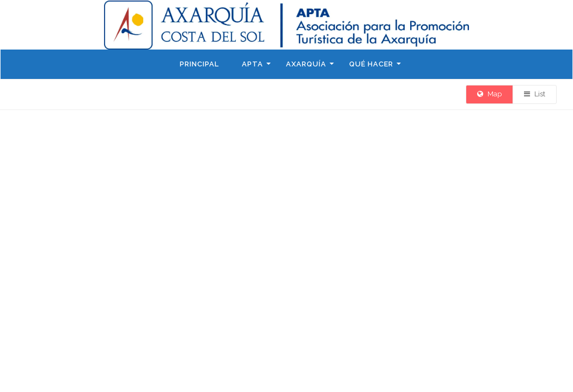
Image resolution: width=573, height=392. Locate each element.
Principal (199, 64)
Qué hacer (371, 64)
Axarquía (306, 64)
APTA (252, 64)
